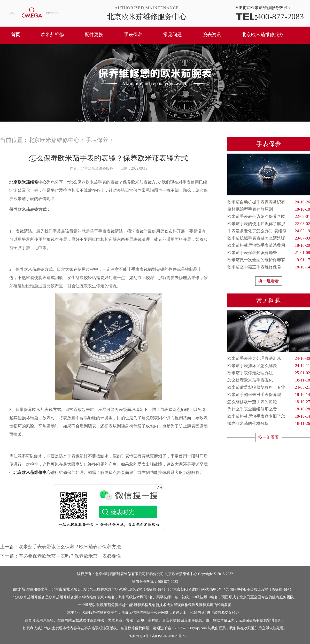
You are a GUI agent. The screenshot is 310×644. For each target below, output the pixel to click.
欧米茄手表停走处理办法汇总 (269, 359)
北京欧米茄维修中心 (54, 140)
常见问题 (173, 35)
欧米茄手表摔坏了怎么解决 (269, 366)
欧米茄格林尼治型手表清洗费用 (269, 245)
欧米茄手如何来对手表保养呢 (269, 395)
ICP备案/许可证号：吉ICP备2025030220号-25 (155, 636)
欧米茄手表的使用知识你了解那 (269, 224)
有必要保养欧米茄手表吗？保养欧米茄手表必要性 (70, 556)
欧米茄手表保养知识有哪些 (269, 253)
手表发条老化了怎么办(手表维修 (269, 231)
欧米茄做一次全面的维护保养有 (269, 260)
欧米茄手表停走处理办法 (269, 373)
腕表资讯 (212, 35)
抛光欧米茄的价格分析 (269, 424)
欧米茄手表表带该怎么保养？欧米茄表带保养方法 (70, 547)
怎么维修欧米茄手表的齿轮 (269, 402)
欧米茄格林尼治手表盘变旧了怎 (269, 416)
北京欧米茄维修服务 (263, 35)
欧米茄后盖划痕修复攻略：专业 (269, 387)
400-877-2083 (270, 16)
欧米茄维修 (52, 35)
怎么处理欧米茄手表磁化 (269, 380)
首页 (16, 35)
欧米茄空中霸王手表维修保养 (269, 267)
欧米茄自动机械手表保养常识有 (269, 202)
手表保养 (133, 35)
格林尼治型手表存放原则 (269, 209)
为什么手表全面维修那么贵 (269, 409)
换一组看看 (269, 281)
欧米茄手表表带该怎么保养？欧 (269, 217)
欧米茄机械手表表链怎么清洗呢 (269, 238)
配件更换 (94, 35)
